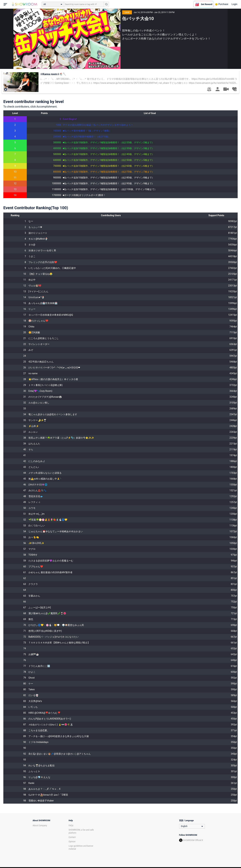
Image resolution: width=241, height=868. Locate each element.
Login (234, 4)
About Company (40, 826)
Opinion (72, 842)
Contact (72, 837)
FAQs (71, 826)
